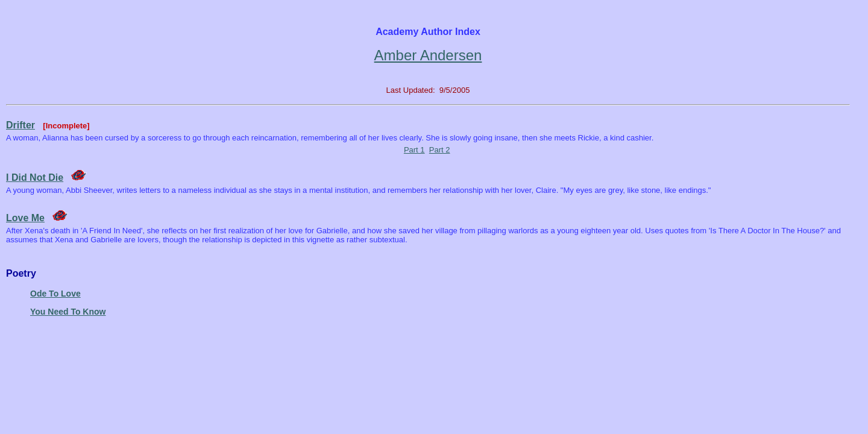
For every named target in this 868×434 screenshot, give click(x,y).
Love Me (25, 218)
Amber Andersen (428, 55)
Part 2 (440, 150)
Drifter (20, 125)
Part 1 (414, 150)
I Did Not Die (35, 178)
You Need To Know (68, 312)
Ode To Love (55, 294)
